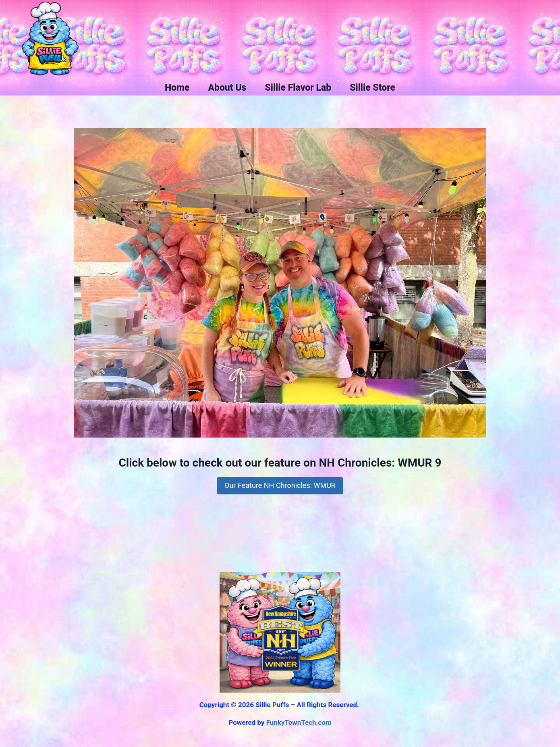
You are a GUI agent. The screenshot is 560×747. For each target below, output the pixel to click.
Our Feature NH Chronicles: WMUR (280, 485)
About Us (227, 88)
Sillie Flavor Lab (298, 88)
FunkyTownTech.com (299, 722)
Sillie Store (372, 88)
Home (177, 88)
